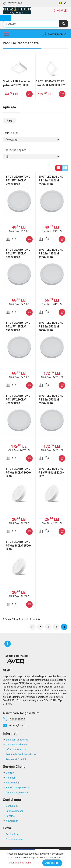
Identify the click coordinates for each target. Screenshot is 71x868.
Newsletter (10, 821)
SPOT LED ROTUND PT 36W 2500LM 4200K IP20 (18, 400)
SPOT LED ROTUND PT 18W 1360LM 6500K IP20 (51, 180)
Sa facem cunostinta (16, 740)
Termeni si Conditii (14, 759)
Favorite (9, 816)
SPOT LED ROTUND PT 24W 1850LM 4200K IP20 (51, 254)
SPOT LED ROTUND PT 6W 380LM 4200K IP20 (51, 473)
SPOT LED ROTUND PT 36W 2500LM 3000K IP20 (51, 327)
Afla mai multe (23, 863)
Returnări (9, 778)
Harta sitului (11, 783)
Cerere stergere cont (15, 792)
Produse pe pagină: (14, 150)
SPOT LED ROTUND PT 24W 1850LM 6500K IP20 (18, 327)
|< (32, 627)
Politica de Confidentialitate (19, 754)
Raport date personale (17, 787)
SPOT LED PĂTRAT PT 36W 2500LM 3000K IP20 (51, 83)
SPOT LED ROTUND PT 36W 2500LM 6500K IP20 (51, 400)
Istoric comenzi (13, 811)
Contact (9, 773)
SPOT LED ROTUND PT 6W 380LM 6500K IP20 (19, 546)
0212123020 (12, 3)
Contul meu (11, 806)
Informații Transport (15, 749)
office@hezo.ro (19, 725)
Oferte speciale (13, 839)
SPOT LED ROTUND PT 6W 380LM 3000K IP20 (19, 473)
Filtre (10, 121)
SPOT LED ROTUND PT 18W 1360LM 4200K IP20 (18, 180)
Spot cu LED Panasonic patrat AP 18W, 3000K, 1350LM (18, 85)
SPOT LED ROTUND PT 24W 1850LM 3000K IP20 (18, 254)
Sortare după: (11, 133)
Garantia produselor (15, 745)
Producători (11, 834)
